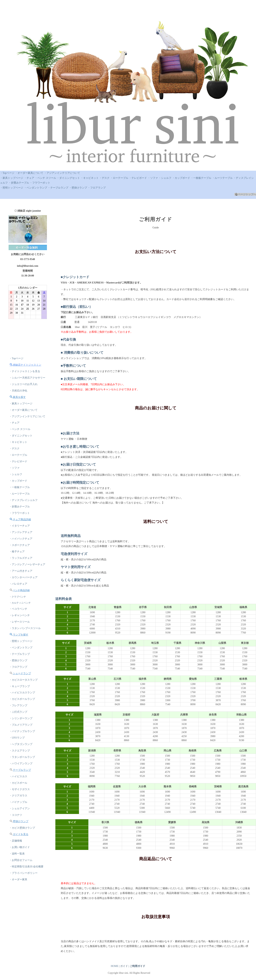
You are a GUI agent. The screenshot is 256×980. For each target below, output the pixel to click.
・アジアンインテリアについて (62, 173)
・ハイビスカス (18, 777)
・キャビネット (90, 178)
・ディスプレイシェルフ (23, 501)
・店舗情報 (16, 842)
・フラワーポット (40, 183)
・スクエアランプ (20, 752)
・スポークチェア (20, 546)
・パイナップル (18, 803)
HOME (115, 966)
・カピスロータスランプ (23, 681)
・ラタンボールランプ (22, 758)
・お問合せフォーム (21, 861)
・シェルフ (165, 178)
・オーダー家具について (29, 173)
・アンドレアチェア (21, 533)
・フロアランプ (97, 188)
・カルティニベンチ (20, 603)
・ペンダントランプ (36, 188)
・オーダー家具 (18, 881)
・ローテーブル (119, 178)
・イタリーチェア (20, 526)
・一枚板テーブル (201, 178)
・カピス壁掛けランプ (22, 829)
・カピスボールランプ (22, 700)
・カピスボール (18, 784)
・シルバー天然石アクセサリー (27, 378)
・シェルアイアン (20, 810)
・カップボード (181, 178)
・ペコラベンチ (18, 610)
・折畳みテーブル (19, 183)
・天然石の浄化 (18, 391)
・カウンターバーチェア (23, 578)
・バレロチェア (18, 584)
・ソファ (153, 178)
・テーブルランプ (58, 188)
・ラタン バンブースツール (25, 629)
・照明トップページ (12, 188)
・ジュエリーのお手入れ (23, 384)
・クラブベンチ (18, 597)
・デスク (104, 178)
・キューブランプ (20, 687)
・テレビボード (138, 178)
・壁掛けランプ (78, 188)
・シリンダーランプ (21, 719)
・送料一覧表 (17, 855)
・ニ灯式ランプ (18, 713)
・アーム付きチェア (21, 571)
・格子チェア (17, 552)
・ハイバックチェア (21, 539)
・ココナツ (16, 816)
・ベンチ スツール (45, 178)
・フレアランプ (18, 706)
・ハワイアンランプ (21, 764)
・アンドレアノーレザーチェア (27, 565)
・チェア (29, 178)
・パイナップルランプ (22, 732)
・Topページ (7, 173)
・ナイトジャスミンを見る (25, 371)
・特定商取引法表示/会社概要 (26, 868)
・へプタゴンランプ (21, 745)
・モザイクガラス (20, 790)
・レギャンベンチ (20, 616)
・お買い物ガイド (20, 848)
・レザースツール (20, 623)
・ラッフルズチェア (21, 559)
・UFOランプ (17, 739)
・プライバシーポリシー (23, 874)
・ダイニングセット (68, 178)
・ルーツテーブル (222, 178)
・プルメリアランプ (21, 726)
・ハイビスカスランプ (22, 693)
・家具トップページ (12, 178)
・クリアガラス (18, 797)
